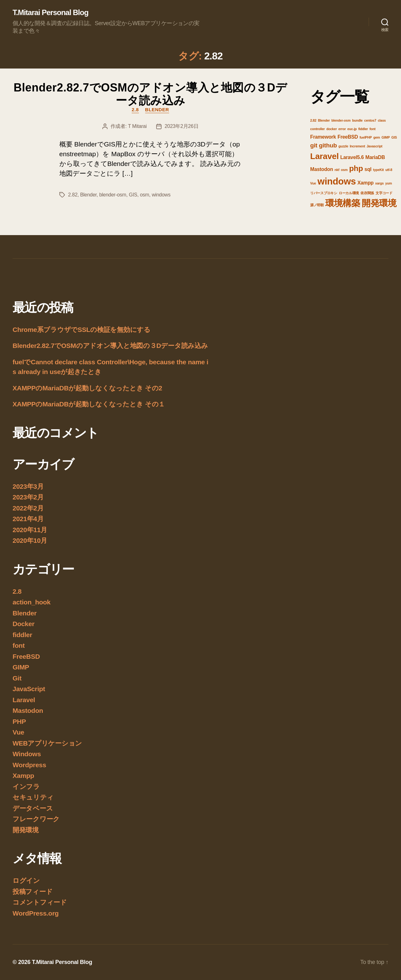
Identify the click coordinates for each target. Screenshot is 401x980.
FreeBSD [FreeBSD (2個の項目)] (348, 137)
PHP (19, 721)
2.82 (73, 195)
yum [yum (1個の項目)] (389, 183)
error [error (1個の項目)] (342, 129)
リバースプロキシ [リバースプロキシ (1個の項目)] (324, 193)
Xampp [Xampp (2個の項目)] (365, 183)
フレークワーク (36, 819)
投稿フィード (33, 892)
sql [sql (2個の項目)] (368, 169)
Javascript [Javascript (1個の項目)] (374, 146)
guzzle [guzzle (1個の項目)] (343, 146)
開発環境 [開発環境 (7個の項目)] (379, 203)
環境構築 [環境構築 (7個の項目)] (343, 203)
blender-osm (113, 195)
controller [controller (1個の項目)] (317, 129)
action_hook (32, 602)
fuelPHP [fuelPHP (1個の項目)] (366, 137)
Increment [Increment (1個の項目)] (357, 146)
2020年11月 (30, 530)
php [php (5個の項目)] (356, 168)
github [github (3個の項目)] (328, 145)
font (19, 645)
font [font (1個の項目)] (373, 129)
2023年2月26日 (182, 126)
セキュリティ (33, 797)
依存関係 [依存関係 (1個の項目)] (367, 193)
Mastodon (28, 710)
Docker (24, 624)
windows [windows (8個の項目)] (337, 181)
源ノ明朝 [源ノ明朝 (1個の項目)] (317, 205)
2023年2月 (28, 497)
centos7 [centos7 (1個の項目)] (370, 120)
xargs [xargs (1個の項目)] (379, 183)
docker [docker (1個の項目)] (331, 129)
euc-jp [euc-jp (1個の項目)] (352, 129)
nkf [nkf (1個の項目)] (337, 170)
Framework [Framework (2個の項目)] (323, 137)
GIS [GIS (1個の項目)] (394, 137)
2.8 (135, 110)
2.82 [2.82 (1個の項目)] (313, 120)
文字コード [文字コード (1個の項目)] (384, 193)
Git (17, 678)
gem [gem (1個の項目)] (377, 137)
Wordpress (29, 765)
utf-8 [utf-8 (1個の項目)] (389, 170)
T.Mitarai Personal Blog (50, 13)
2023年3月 (28, 486)
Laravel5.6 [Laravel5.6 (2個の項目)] (352, 157)
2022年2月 (28, 508)
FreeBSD (26, 656)
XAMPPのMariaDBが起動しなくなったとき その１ (89, 404)
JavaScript (29, 689)
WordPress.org (36, 913)
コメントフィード (40, 902)
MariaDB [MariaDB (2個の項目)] (375, 157)
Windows (27, 754)
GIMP (21, 667)
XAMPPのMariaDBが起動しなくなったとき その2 (87, 388)
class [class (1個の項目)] (382, 120)
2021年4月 (28, 519)
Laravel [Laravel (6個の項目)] (324, 156)
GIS (133, 195)
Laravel (24, 700)
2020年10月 (30, 540)
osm (144, 195)
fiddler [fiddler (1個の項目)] (363, 129)
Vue (18, 732)
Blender (157, 110)
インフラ (26, 787)
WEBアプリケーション (47, 743)
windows (161, 195)
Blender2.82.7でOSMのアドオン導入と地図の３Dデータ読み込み (150, 94)
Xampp (23, 776)
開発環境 (26, 830)
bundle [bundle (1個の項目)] (357, 120)
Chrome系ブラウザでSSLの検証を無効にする (82, 330)
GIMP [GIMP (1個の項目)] (386, 137)
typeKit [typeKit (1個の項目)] (378, 170)
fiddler (22, 635)
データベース (33, 808)
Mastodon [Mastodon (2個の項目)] (322, 169)
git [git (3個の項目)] (314, 145)
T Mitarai (137, 126)
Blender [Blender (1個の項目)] (324, 120)
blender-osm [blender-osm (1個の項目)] (341, 120)
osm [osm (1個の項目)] (344, 170)
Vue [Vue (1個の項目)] (313, 183)
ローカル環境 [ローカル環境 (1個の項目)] (349, 193)
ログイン (26, 881)
